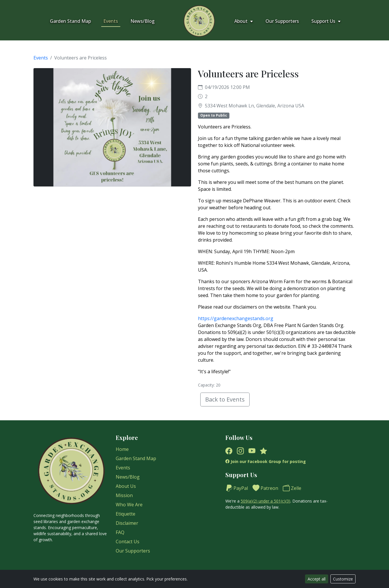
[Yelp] (263, 451)
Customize (343, 579)
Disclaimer (127, 523)
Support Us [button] (326, 21)
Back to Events (225, 399)
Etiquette (126, 514)
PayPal (237, 488)
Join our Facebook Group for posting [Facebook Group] (266, 461)
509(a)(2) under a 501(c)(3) (265, 501)
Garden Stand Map (70, 21)
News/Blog (143, 21)
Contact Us (128, 542)
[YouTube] (252, 451)
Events (111, 21)
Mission (124, 495)
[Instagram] (240, 451)
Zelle (292, 488)
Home (122, 449)
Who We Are (129, 505)
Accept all (317, 579)
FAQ (120, 532)
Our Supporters (282, 21)
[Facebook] (229, 451)
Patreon (265, 488)
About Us (126, 486)
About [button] (244, 21)
